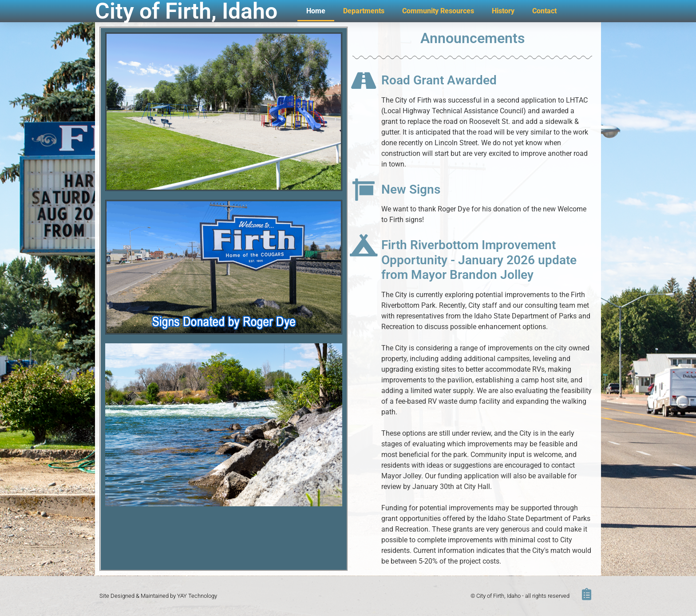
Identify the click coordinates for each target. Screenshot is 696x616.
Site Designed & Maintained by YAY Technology (158, 596)
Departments (364, 11)
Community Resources (438, 11)
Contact (544, 11)
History (503, 11)
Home (316, 11)
